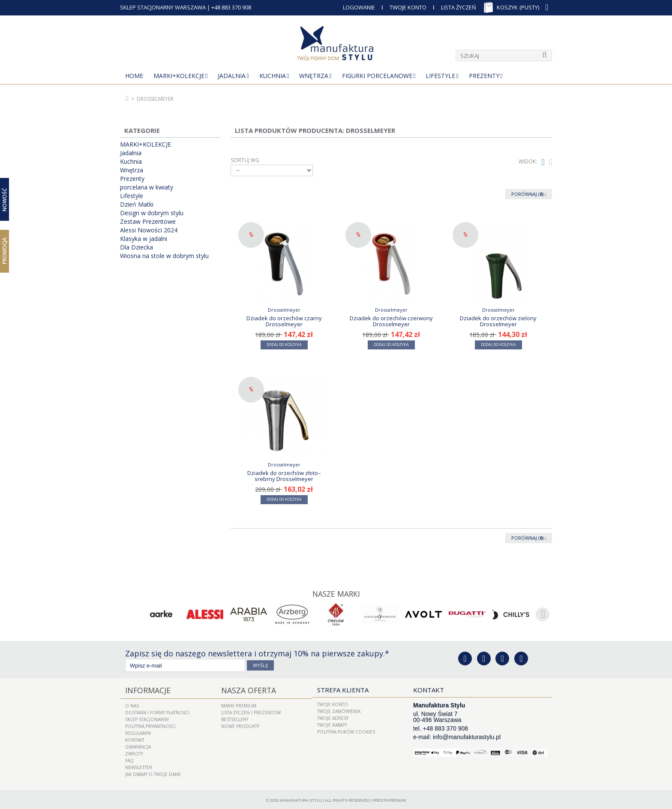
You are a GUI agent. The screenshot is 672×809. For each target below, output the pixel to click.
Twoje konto (333, 704)
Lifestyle (440, 76)
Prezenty (484, 76)
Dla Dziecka (136, 247)
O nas (132, 704)
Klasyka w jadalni (144, 239)
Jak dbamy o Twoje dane (153, 772)
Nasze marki (336, 593)
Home (134, 76)
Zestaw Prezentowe (148, 222)
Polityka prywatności (150, 724)
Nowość (4, 200)
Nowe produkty (240, 724)
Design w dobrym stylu (152, 213)
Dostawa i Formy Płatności (157, 710)
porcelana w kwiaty (147, 187)
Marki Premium (239, 704)
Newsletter (139, 765)
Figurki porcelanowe (377, 76)
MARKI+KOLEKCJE (179, 76)
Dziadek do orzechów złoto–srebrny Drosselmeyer (284, 476)
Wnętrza (314, 76)
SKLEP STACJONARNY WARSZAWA (163, 7)
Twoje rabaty (332, 724)
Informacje (144, 689)
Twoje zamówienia (339, 710)
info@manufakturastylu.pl (467, 736)
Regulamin (138, 731)
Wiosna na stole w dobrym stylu (164, 256)
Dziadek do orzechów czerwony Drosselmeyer (391, 321)
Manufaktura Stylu (301, 798)
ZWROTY (134, 752)
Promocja (4, 251)
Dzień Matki (137, 205)
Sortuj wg (245, 160)
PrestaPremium (390, 798)
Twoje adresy (333, 717)
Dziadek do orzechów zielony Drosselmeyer (498, 321)
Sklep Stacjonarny (147, 717)
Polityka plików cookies (346, 731)
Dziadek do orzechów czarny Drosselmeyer (284, 321)
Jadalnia (232, 76)
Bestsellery (235, 717)
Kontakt (135, 738)
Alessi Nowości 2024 (149, 230)
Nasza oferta (244, 689)
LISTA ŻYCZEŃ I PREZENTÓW (251, 710)
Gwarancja (138, 745)
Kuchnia (273, 76)
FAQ (129, 758)
